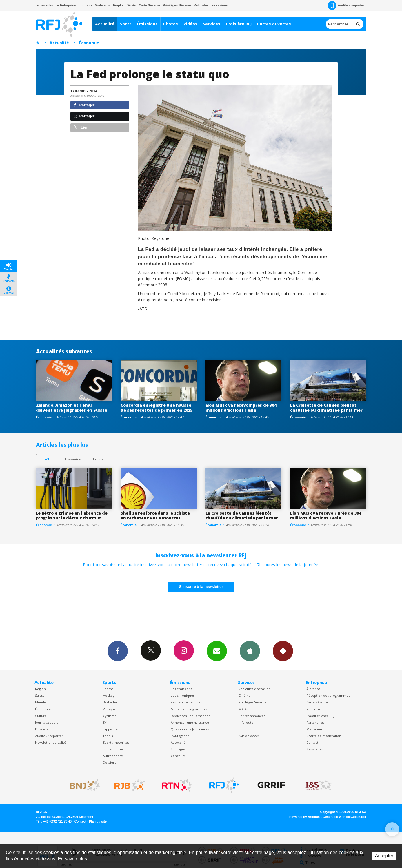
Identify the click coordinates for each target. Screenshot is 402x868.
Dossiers (42, 729)
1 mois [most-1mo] (98, 459)
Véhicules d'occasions (211, 5)
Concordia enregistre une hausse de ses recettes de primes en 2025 (157, 408)
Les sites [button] (45, 5)
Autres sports (113, 756)
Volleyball (110, 709)
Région (40, 689)
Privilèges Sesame (252, 702)
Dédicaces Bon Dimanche (191, 716)
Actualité (105, 24)
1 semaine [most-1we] (73, 459)
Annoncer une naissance (190, 722)
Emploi (118, 5)
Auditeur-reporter (346, 6)
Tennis (108, 736)
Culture (41, 716)
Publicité (313, 709)
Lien (81, 127)
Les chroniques (183, 695)
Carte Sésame (149, 5)
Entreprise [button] (66, 5)
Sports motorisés (116, 742)
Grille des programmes (189, 709)
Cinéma (244, 695)
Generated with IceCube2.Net (344, 817)
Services (212, 24)
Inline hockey (113, 749)
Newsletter (315, 749)
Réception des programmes (328, 695)
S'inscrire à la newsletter (201, 587)
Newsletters (217, 651)
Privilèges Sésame (177, 5)
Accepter (384, 856)
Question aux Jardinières (190, 729)
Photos (171, 24)
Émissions (147, 24)
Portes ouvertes (274, 24)
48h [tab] (47, 459)
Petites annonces (252, 716)
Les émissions (181, 689)
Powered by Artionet (304, 817)
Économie (89, 43)
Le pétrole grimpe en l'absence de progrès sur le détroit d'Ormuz (72, 515)
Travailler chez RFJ (320, 716)
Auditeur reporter (49, 736)
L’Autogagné (180, 736)
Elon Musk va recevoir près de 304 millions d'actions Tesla (241, 408)
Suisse (40, 695)
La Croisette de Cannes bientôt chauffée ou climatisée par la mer (326, 408)
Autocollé (178, 742)
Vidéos (190, 24)
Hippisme (110, 729)
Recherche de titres (186, 702)
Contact (312, 742)
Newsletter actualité (51, 742)
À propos (313, 689)
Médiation (314, 729)
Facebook (118, 651)
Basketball (111, 702)
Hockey (109, 695)
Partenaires (315, 722)
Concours (178, 756)
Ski (105, 722)
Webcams (103, 5)
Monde (41, 702)
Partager (84, 105)
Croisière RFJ (239, 24)
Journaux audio (47, 722)
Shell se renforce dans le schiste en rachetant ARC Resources (155, 515)
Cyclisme (110, 716)
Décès (131, 5)
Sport (126, 24)
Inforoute (86, 5)
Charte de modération (324, 736)
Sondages (178, 749)
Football (109, 689)
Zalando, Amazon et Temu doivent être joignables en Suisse (72, 408)
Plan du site (98, 821)
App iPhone (250, 651)
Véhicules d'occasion (254, 689)
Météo (244, 709)
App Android (283, 651)
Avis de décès (249, 736)
